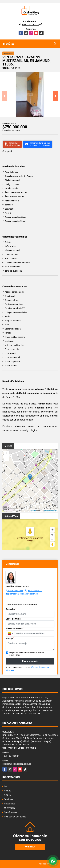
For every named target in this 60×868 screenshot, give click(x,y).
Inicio (7, 786)
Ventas (8, 791)
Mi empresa (10, 808)
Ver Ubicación (25, 538)
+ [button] (7, 453)
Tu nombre (11, 609)
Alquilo (7, 795)
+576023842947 (16, 591)
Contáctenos (10, 812)
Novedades (10, 804)
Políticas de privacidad (15, 817)
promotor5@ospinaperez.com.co (23, 594)
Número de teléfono (15, 629)
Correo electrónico (14, 619)
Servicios (8, 799)
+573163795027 (31, 24)
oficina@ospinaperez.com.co (17, 764)
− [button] (7, 458)
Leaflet (33, 510)
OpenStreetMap (51, 510)
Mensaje (10, 638)
